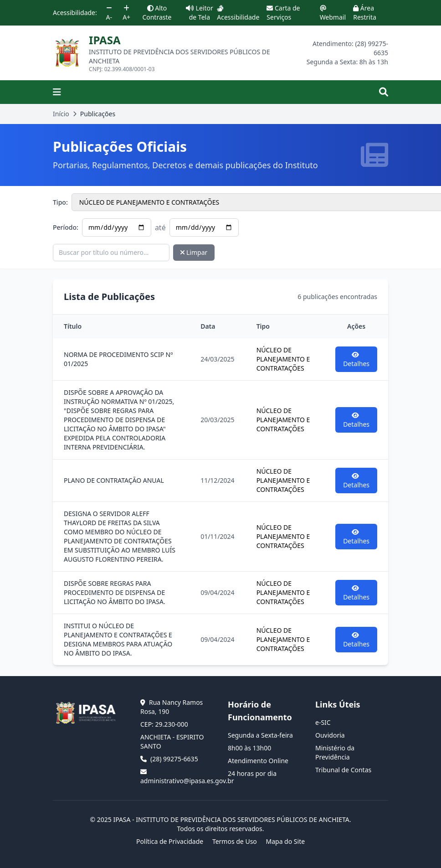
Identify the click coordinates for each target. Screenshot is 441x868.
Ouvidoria (330, 735)
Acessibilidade (238, 13)
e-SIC (323, 722)
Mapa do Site (285, 841)
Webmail (333, 13)
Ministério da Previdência (335, 752)
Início (61, 114)
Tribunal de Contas (343, 770)
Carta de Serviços (283, 13)
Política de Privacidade (170, 841)
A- (109, 13)
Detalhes (356, 360)
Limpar (194, 252)
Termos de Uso (235, 841)
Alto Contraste (157, 13)
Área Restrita (365, 13)
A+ (126, 13)
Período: (66, 227)
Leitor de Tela (200, 13)
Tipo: (60, 202)
